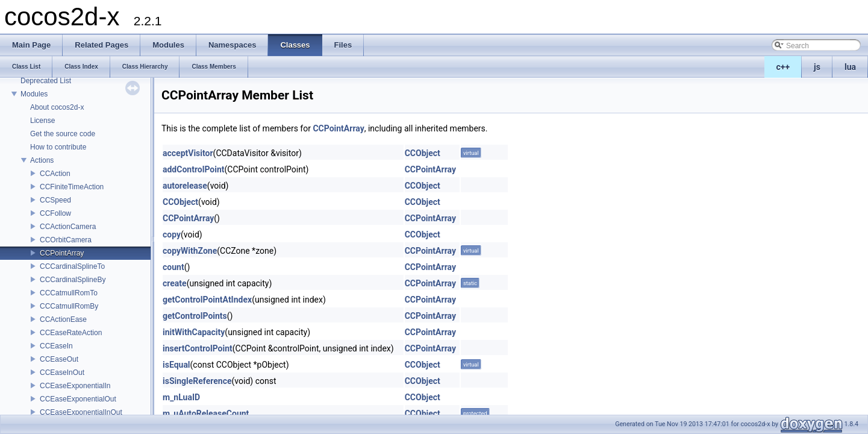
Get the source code (63, 134)
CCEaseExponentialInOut (81, 412)
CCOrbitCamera (66, 240)
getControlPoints (195, 316)
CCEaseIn (56, 346)
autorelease (185, 186)
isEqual (176, 365)
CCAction (55, 174)
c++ (783, 67)
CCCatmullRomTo (69, 293)
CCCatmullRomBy (69, 306)
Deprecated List (46, 81)
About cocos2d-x (57, 107)
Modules (34, 94)
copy (172, 234)
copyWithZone (190, 251)
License (42, 121)
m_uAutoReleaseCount (206, 414)
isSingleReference (197, 381)
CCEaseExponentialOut (78, 399)
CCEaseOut (59, 359)
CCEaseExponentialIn (75, 386)
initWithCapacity (194, 332)
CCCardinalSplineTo (72, 266)
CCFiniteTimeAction (72, 187)
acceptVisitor (188, 153)
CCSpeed (55, 200)
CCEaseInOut (62, 373)
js (817, 67)
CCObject (423, 153)
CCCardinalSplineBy (73, 280)
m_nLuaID (181, 397)
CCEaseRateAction (71, 333)
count (173, 267)
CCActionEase (63, 319)
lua (850, 67)
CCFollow (55, 213)
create (175, 283)
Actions (42, 160)
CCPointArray (62, 253)
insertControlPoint (198, 348)
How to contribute (58, 147)
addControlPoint (194, 169)
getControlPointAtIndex (207, 300)
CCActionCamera (68, 227)
